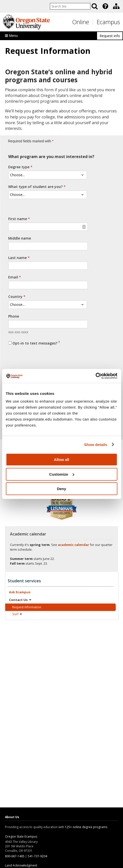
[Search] (95, 6)
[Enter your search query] (70, 6)
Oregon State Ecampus (21, 836)
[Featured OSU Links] (105, 6)
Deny (61, 489)
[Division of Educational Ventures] (116, 6)
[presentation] (105, 6)
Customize (62, 474)
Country (15, 297)
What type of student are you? (35, 187)
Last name (17, 258)
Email (13, 277)
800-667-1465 (15, 856)
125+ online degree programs (86, 827)
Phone (14, 316)
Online (81, 22)
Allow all (61, 460)
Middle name (20, 238)
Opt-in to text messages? (36, 343)
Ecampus (108, 22)
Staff (17, 614)
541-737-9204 (37, 856)
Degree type (19, 167)
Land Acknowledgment (21, 865)
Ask (20, 592)
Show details (96, 445)
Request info (110, 36)
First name (18, 219)
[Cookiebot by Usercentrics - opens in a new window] (95, 376)
